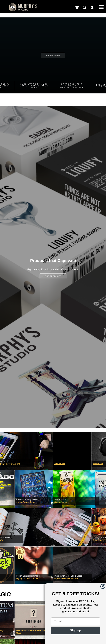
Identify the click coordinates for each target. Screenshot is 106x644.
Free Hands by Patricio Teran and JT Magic (32, 632)
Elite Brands (60, 464)
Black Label (98, 464)
